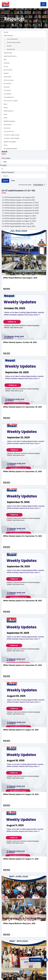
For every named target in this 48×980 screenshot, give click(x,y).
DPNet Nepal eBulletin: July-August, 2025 (20, 278)
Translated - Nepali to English (12, 138)
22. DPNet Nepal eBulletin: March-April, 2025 (19, 226)
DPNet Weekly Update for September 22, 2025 (22, 471)
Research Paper (8, 70)
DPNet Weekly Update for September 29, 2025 (22, 407)
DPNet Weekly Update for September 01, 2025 (22, 665)
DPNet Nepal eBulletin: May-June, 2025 (19, 923)
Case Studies (7, 90)
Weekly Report (11, 49)
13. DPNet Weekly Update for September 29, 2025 (20, 202)
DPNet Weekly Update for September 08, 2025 (22, 601)
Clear (13, 180)
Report (6, 104)
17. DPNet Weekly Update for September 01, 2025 (20, 213)
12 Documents (39, 185)
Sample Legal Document (10, 56)
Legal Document (8, 53)
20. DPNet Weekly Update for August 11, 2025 (19, 221)
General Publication (12, 39)
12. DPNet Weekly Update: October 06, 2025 (19, 200)
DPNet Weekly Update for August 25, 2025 (21, 730)
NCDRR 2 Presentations (10, 142)
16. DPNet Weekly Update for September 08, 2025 (20, 210)
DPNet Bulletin (8, 125)
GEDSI (5, 114)
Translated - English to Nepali (12, 135)
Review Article (8, 83)
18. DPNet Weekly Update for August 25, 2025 (19, 216)
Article (6, 145)
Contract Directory (9, 131)
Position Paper (7, 77)
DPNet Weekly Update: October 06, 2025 (20, 342)
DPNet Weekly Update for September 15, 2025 (22, 536)
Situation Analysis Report (14, 42)
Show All (6, 32)
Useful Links (7, 128)
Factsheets (7, 87)
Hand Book (7, 63)
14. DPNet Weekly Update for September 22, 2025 (20, 205)
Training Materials (9, 97)
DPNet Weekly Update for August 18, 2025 (21, 794)
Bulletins (6, 73)
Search (5, 181)
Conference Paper (9, 80)
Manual (6, 107)
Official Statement (9, 111)
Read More (7, 289)
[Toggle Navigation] (43, 4)
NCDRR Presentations (9, 121)
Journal (6, 66)
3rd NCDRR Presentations (10, 149)
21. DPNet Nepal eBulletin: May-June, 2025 (18, 224)
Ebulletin (9, 46)
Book (5, 60)
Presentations (8, 94)
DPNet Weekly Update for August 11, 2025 (21, 859)
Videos (6, 118)
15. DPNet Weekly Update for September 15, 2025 (20, 208)
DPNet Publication (8, 36)
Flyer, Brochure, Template (11, 101)
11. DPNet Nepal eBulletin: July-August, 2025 (18, 197)
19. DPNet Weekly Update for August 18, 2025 (19, 218)
